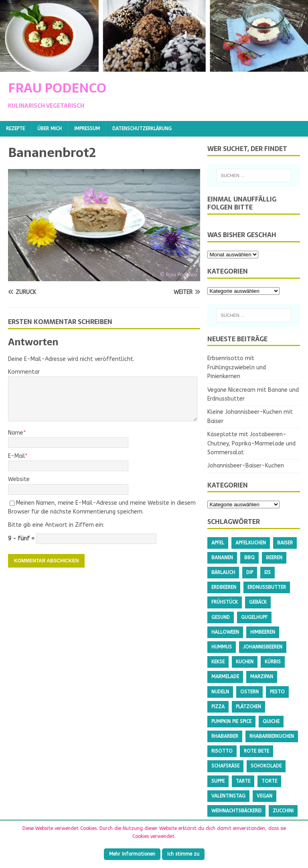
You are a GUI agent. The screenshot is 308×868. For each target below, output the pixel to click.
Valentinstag (228, 796)
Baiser (285, 543)
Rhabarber (225, 736)
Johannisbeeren (263, 647)
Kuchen (245, 662)
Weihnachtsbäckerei (236, 811)
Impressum (87, 129)
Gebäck (258, 602)
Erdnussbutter (267, 587)
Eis (267, 572)
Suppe (218, 781)
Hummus (222, 647)
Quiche (271, 721)
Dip (250, 572)
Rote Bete (256, 751)
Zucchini (283, 811)
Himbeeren (263, 632)
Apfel (218, 543)
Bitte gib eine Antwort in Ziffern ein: (56, 525)
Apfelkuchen (251, 543)
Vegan (264, 796)
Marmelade (225, 677)
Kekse (218, 662)
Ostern (249, 692)
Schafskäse (225, 766)
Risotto (222, 751)
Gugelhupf (254, 617)
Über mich (50, 129)
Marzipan (262, 677)
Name (16, 433)
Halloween (225, 632)
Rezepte (15, 129)
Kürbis (273, 662)
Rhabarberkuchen (272, 736)
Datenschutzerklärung (142, 129)
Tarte (243, 781)
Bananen (222, 558)
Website (19, 479)
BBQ (249, 558)
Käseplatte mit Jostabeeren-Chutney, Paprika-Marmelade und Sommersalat (251, 443)
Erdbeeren (224, 587)
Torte (269, 781)
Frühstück (225, 602)
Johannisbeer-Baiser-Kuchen (246, 466)
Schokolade (266, 766)
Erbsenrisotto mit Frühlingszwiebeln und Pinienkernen (237, 367)
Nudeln (220, 692)
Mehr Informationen (132, 854)
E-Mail (16, 456)
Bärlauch (223, 572)
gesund (221, 617)
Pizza (218, 707)
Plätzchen (248, 707)
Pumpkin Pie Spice (231, 721)
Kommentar (24, 372)
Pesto (277, 692)
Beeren (274, 558)
